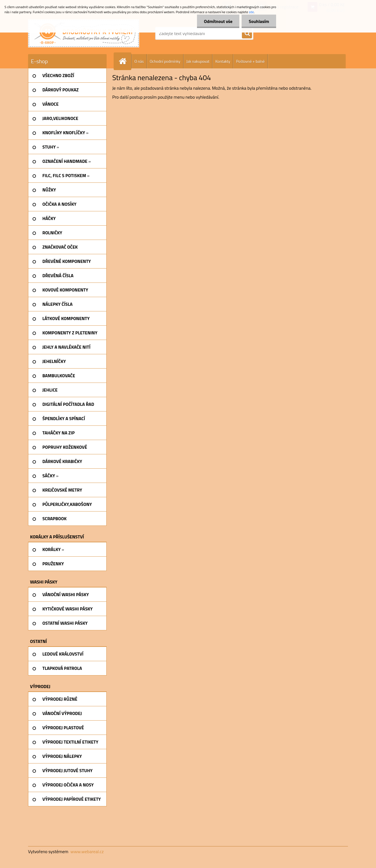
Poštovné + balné (250, 61)
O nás (139, 61)
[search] (247, 34)
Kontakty (223, 61)
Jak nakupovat (198, 61)
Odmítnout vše (218, 21)
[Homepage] (125, 61)
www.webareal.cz (87, 851)
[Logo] (84, 33)
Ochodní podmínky (165, 61)
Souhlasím (259, 21)
